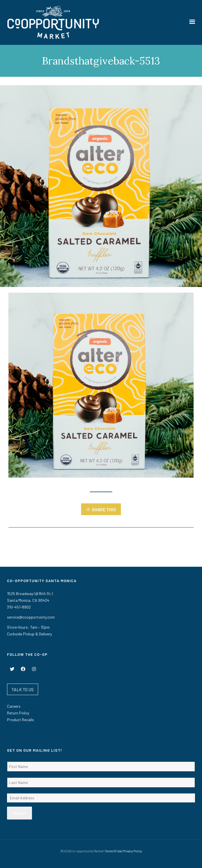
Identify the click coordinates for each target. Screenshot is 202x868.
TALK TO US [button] (23, 689)
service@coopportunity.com (31, 617)
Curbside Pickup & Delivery (29, 634)
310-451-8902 (19, 607)
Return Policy (18, 713)
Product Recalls (20, 720)
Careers (14, 706)
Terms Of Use (113, 851)
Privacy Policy (133, 851)
